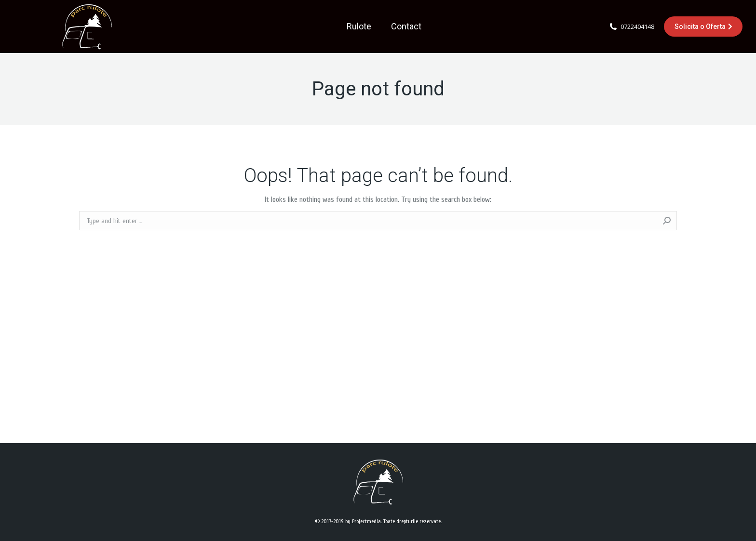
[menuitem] (359, 26)
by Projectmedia (363, 521)
